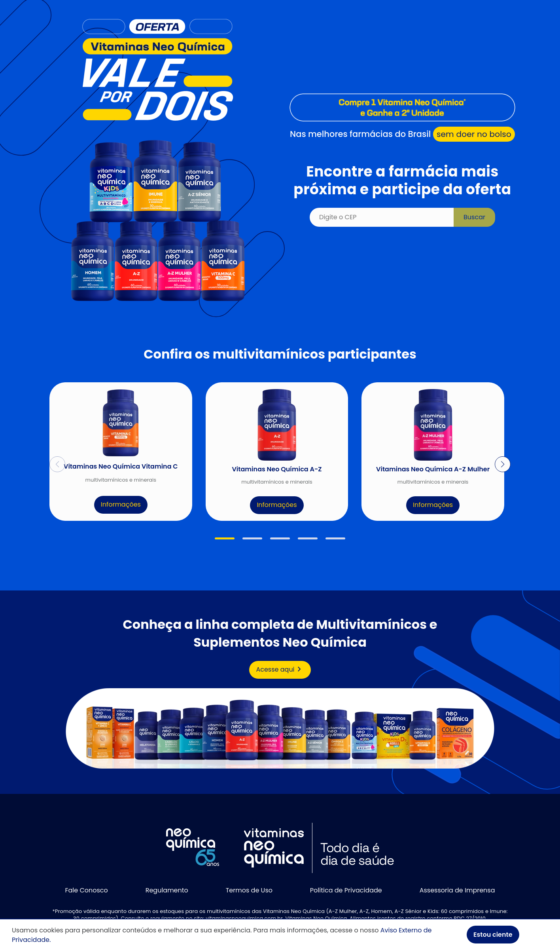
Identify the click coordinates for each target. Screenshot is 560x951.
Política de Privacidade (346, 890)
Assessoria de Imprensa (457, 890)
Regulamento (167, 890)
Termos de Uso (249, 890)
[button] (225, 538)
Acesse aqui (280, 670)
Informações (121, 504)
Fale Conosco (86, 890)
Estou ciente (493, 935)
